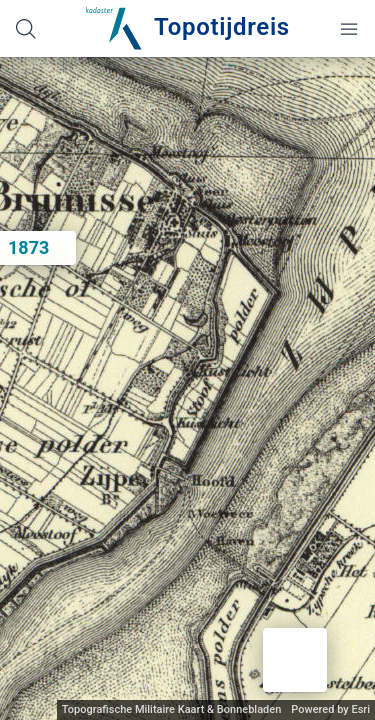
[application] (187, 388)
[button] (295, 660)
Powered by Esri (330, 709)
